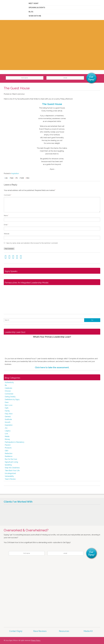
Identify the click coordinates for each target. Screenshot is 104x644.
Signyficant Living (11, 462)
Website (7, 234)
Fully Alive (9, 414)
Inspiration (15, 173)
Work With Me (35, 16)
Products (8, 448)
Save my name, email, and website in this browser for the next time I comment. (32, 243)
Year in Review (10, 479)
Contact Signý (16, 631)
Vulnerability (9, 476)
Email (6, 225)
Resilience (9, 456)
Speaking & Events (37, 8)
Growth (8, 422)
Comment (8, 195)
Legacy (8, 431)
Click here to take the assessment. (52, 367)
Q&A (7, 451)
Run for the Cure (11, 459)
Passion (8, 445)
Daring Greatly (10, 397)
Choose (8, 391)
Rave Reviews (40, 631)
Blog (31, 12)
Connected (9, 394)
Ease (7, 402)
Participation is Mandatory (15, 442)
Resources (64, 631)
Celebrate (8, 388)
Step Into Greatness (12, 468)
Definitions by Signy (12, 399)
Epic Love (9, 405)
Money (7, 439)
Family (7, 411)
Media (7, 436)
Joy (6, 428)
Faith (7, 408)
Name (6, 216)
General (8, 417)
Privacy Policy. (36, 640)
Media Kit (88, 631)
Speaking (8, 465)
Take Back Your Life (12, 471)
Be (6, 385)
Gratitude (8, 419)
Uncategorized (10, 473)
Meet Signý (34, 3)
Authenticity (9, 382)
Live (6, 434)
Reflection (9, 453)
